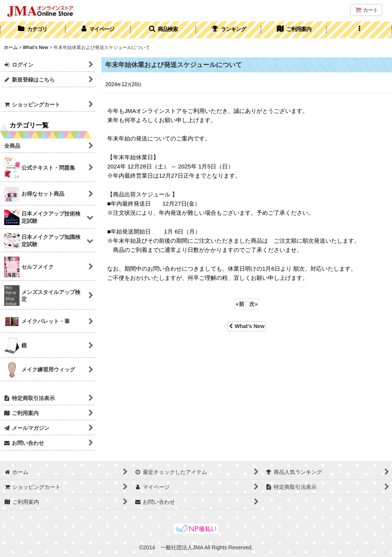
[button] (163, 30)
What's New (247, 326)
